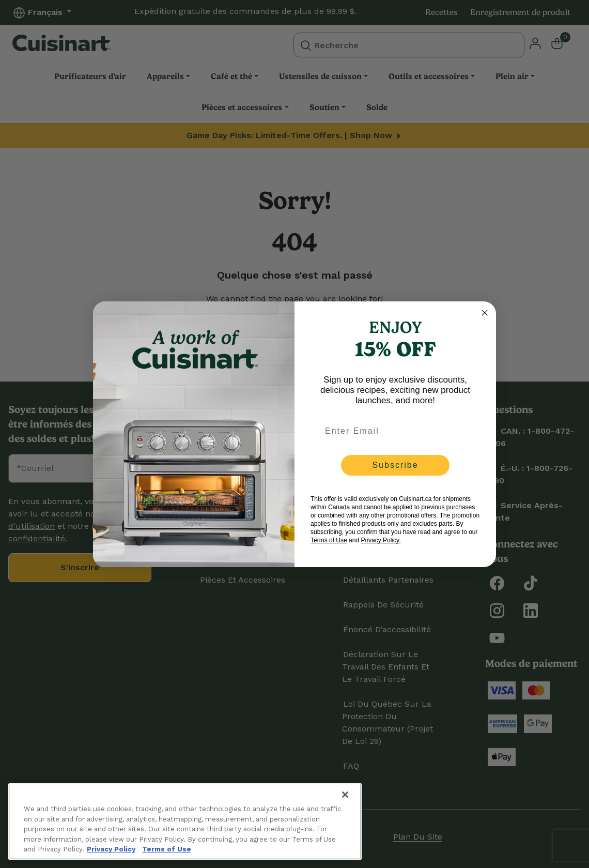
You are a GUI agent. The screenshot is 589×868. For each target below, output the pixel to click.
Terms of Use (329, 540)
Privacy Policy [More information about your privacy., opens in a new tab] (111, 849)
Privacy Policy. (381, 540)
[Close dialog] (485, 313)
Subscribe (395, 465)
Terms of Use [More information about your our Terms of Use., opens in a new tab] (167, 849)
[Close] (345, 795)
